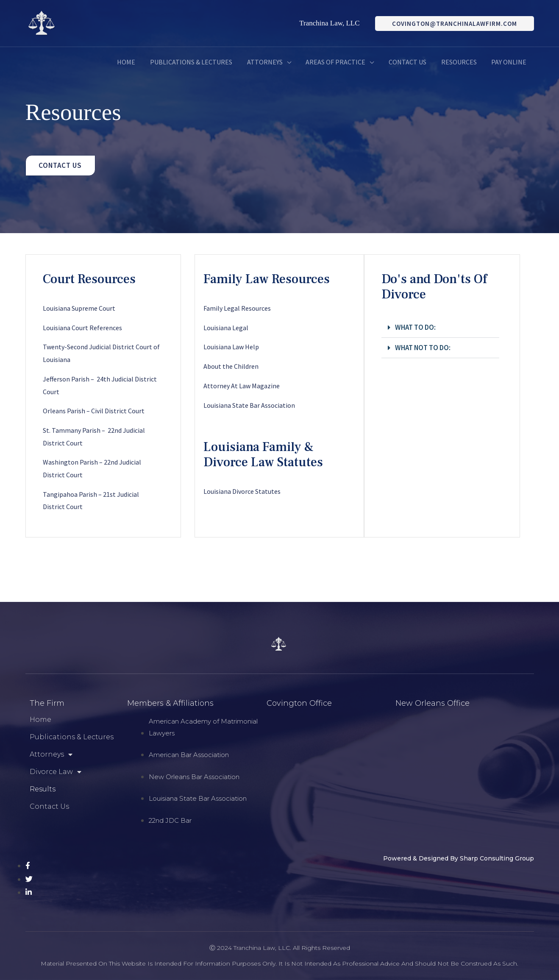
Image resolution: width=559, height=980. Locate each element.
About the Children (231, 366)
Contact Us (49, 806)
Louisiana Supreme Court (79, 308)
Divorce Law (56, 772)
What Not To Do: (423, 348)
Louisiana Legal (226, 328)
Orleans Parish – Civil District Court (94, 411)
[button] (440, 328)
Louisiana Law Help (231, 347)
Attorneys (51, 754)
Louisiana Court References (82, 328)
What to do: (415, 327)
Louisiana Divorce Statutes (242, 491)
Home (40, 720)
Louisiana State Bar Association (249, 405)
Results (43, 789)
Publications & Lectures (72, 737)
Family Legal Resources (237, 308)
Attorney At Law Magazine (242, 386)
